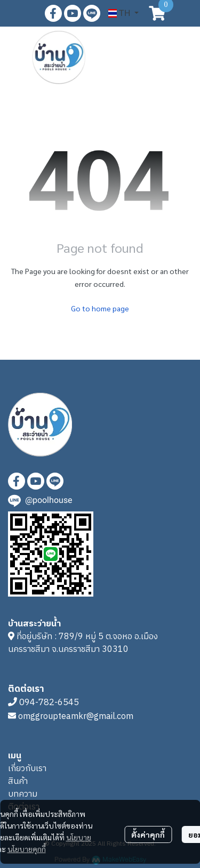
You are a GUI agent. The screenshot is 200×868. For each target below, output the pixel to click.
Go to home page (100, 308)
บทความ (23, 794)
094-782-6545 (49, 702)
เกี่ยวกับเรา (27, 769)
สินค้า (18, 782)
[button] (123, 13)
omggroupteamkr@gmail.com (76, 717)
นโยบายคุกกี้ (27, 849)
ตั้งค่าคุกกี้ (148, 834)
